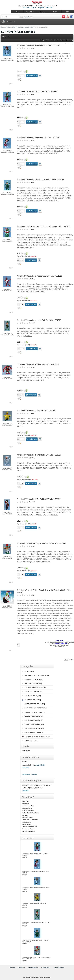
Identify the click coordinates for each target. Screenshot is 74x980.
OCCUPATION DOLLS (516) (31, 700)
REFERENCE (30, 12)
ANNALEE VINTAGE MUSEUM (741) (34, 688)
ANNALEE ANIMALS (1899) (31, 696)
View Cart (26, 8)
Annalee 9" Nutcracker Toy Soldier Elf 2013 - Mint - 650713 (41, 543)
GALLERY (43, 12)
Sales (67, 40)
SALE (68, 12)
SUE (17, 12)
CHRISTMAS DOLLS (17, 27)
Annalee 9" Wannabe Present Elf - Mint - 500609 (37, 92)
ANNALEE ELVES (29, 27)
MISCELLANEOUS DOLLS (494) (33, 716)
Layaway (25, 815)
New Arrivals (26, 751)
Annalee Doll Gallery (29, 831)
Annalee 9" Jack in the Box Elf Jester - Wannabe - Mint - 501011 (44, 227)
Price (57, 40)
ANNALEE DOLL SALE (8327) (32, 679)
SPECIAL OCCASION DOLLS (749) (33, 712)
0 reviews (32, 48)
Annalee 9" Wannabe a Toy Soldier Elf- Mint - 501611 (39, 499)
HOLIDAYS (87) (28, 671)
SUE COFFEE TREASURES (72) (33, 733)
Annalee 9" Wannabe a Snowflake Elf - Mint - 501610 (39, 455)
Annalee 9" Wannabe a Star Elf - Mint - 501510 (36, 411)
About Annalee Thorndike (30, 820)
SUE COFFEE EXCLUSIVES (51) (33, 728)
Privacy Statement (28, 817)
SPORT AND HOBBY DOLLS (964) (33, 704)
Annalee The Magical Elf (30, 827)
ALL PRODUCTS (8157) (30, 741)
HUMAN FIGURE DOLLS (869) (32, 720)
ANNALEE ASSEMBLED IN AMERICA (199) (36, 737)
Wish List (49, 8)
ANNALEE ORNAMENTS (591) (32, 692)
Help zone (25, 801)
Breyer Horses (27, 824)
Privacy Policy (27, 822)
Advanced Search (28, 17)
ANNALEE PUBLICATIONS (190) (33, 724)
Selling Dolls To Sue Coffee (31, 813)
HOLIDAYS (8, 27)
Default (62, 40)
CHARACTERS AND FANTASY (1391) (34, 708)
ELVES (55, 12)
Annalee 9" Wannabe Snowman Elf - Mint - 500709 (38, 138)
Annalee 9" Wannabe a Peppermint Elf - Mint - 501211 (39, 276)
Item (48, 40)
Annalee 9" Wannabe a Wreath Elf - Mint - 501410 (38, 364)
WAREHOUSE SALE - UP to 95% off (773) (35, 675)
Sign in (34, 8)
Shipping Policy (27, 808)
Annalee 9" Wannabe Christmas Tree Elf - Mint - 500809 (40, 180)
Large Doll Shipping (28, 811)
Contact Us (26, 804)
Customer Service (28, 806)
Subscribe (34, 774)
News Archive (26, 774)
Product (53, 40)
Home (2, 27)
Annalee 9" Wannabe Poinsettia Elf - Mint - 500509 (38, 45)
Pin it (11, 84)
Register (41, 8)
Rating (71, 40)
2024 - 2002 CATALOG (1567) (32, 684)
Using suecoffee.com (29, 829)
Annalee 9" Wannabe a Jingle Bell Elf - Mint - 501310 (39, 320)
